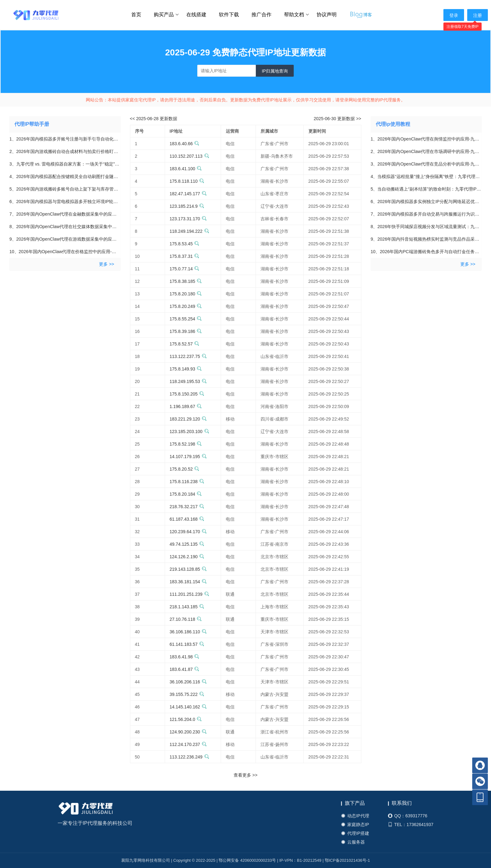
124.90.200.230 (188, 732)
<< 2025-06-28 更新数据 (154, 119)
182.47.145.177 (188, 194)
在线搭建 (196, 15)
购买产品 (166, 15)
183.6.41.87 (185, 669)
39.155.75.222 (187, 694)
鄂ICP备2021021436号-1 (347, 860)
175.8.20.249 (186, 306)
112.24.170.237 (188, 744)
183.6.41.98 (185, 657)
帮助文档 (297, 15)
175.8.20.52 (185, 469)
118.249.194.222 (189, 231)
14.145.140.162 (188, 707)
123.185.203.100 (189, 431)
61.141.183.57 (187, 644)
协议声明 (327, 15)
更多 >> (106, 264)
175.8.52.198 (186, 444)
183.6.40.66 (185, 144)
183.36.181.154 (188, 582)
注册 (478, 15)
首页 (136, 15)
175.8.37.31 (185, 256)
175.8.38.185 (186, 281)
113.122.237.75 (188, 356)
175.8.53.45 (185, 244)
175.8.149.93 (186, 369)
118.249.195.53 (188, 381)
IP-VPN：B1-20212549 (300, 860)
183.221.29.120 (188, 419)
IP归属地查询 (275, 71)
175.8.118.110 (187, 181)
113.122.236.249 (189, 757)
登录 (454, 15)
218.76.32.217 (187, 507)
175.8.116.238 (187, 482)
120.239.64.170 (188, 532)
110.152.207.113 (189, 156)
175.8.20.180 (186, 294)
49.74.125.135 (187, 544)
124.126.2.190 (187, 557)
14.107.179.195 (188, 457)
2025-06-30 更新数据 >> (338, 119)
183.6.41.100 (186, 169)
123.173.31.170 (188, 219)
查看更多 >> (246, 775)
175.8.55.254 (186, 319)
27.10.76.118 (186, 619)
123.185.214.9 (187, 206)
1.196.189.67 (186, 406)
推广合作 (261, 15)
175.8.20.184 (186, 494)
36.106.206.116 (188, 682)
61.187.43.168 (187, 519)
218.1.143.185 (187, 607)
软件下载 (229, 15)
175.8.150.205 (187, 394)
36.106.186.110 (188, 632)
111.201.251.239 (189, 594)
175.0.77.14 (185, 269)
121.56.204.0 (186, 719)
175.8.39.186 (186, 331)
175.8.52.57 (185, 344)
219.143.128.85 (188, 569)
